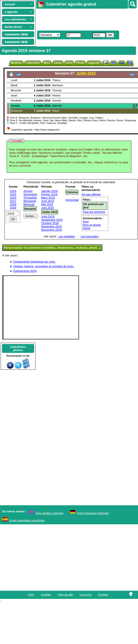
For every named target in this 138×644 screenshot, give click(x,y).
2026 (13, 198)
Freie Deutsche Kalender (93, 513)
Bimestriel (30, 201)
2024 (13, 191)
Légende (94, 63)
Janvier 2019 (49, 191)
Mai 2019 (47, 204)
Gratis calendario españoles (27, 520)
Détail (86, 228)
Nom (86, 222)
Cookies (46, 595)
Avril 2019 (48, 201)
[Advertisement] (82, 19)
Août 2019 (48, 216)
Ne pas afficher (91, 194)
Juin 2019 (47, 208)
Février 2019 (49, 194)
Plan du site (65, 595)
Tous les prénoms (94, 212)
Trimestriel (30, 198)
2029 (13, 208)
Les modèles (67, 236)
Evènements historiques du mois (34, 262)
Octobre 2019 (50, 223)
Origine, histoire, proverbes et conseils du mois (44, 266)
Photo (80, 63)
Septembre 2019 (52, 220)
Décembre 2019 (52, 230)
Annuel (28, 191)
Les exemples (89, 236)
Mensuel (29, 204)
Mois (47, 63)
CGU (31, 595)
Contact (103, 595)
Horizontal (72, 200)
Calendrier (33, 63)
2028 (13, 204)
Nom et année (92, 225)
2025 (13, 194)
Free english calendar (50, 513)
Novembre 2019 (52, 226)
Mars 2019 (48, 198)
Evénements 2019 (25, 271)
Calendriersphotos (18, 348)
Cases (58, 63)
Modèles (16, 63)
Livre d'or (86, 595)
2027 (13, 201)
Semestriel (30, 194)
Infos (69, 63)
